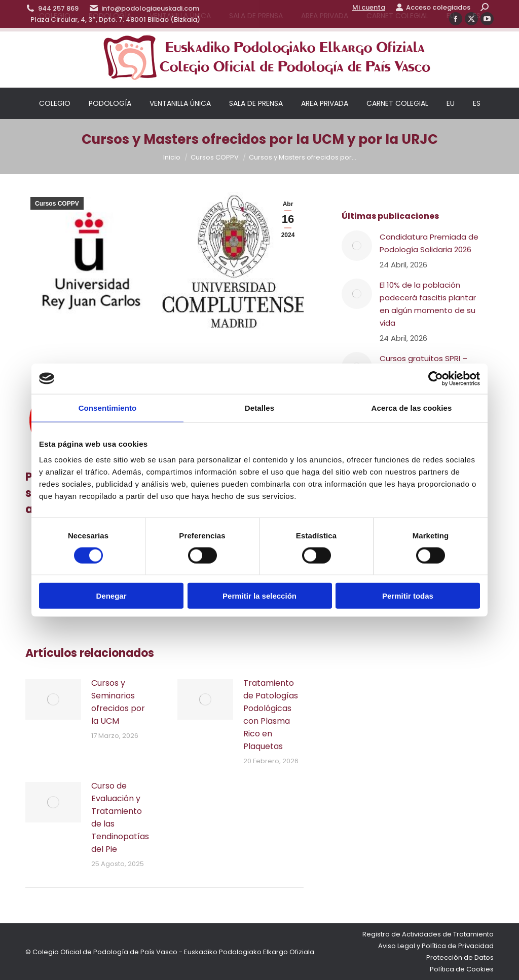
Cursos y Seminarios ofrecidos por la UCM (118, 702)
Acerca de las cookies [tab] (412, 407)
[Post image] (53, 699)
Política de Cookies (462, 969)
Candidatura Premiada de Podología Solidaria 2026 (429, 243)
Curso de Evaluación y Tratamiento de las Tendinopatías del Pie (120, 817)
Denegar (111, 596)
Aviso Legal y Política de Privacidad (436, 946)
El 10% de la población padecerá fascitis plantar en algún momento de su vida (428, 304)
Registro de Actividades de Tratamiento (428, 934)
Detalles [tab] (259, 407)
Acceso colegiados (433, 7)
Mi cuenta (369, 7)
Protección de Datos (460, 957)
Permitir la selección (259, 596)
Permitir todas (408, 596)
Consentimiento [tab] (108, 407)
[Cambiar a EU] (451, 103)
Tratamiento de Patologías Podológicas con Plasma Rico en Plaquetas (271, 715)
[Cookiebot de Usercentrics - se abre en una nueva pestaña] (436, 378)
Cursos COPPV (57, 204)
